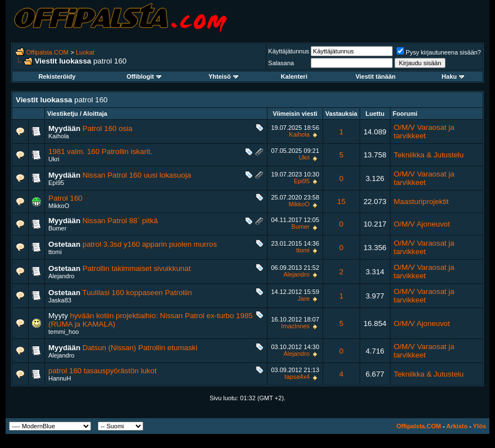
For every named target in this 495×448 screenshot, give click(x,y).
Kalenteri (294, 76)
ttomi (55, 252)
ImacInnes (295, 326)
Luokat (85, 52)
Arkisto (457, 426)
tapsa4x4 (297, 377)
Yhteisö (223, 76)
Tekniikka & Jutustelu (429, 155)
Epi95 (56, 183)
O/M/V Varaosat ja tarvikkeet (424, 132)
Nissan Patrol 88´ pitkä (120, 221)
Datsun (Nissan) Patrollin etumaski (140, 348)
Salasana (281, 63)
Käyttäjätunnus (289, 51)
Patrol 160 (65, 198)
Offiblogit (144, 76)
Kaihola (59, 136)
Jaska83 (60, 300)
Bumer (57, 228)
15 (341, 202)
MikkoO (59, 206)
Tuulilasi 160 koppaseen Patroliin (137, 293)
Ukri (54, 159)
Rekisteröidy (57, 76)
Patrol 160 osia (108, 128)
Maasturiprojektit (421, 202)
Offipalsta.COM (47, 52)
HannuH (60, 378)
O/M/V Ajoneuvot (422, 224)
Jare (304, 298)
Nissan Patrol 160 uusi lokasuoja (137, 175)
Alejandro (61, 276)
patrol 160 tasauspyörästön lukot (103, 371)
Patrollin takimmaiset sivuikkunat (137, 268)
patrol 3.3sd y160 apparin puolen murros (150, 244)
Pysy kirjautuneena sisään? (439, 52)
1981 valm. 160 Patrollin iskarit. (100, 151)
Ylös (480, 426)
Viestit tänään (376, 76)
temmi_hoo (63, 332)
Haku (453, 76)
